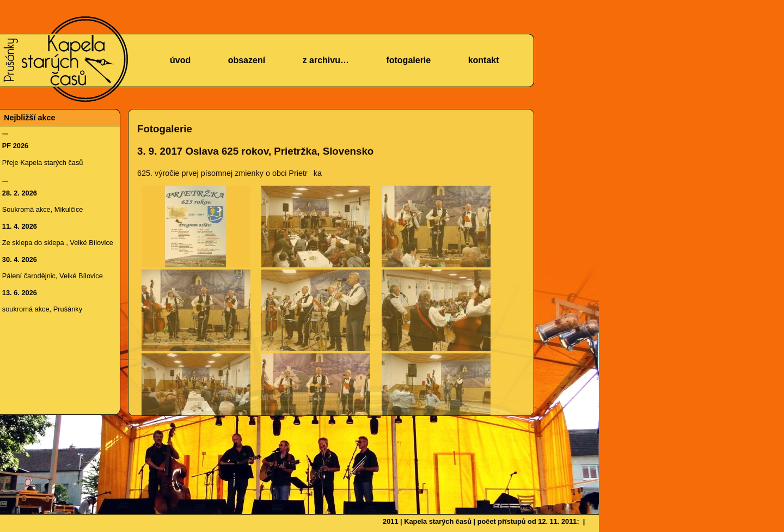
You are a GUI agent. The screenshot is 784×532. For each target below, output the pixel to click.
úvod (180, 60)
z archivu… (326, 60)
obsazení (247, 60)
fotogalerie (408, 60)
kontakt (484, 60)
